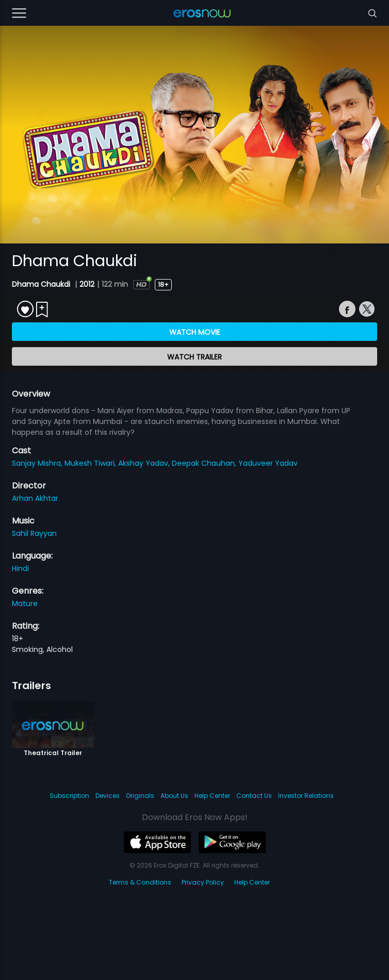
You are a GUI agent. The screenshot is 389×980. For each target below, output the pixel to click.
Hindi (20, 568)
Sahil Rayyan (34, 533)
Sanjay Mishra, (38, 463)
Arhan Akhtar (35, 498)
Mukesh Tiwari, (91, 463)
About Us (174, 796)
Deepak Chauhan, (205, 463)
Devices (108, 796)
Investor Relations (306, 796)
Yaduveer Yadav (268, 463)
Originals (140, 796)
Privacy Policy (203, 882)
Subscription (69, 796)
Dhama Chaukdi (42, 284)
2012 (87, 284)
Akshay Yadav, (145, 463)
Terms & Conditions (140, 882)
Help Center (212, 796)
